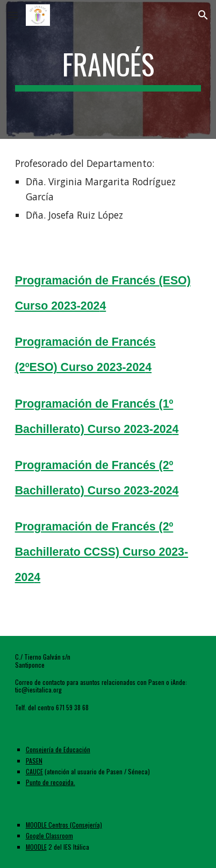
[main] (108, 69)
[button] (13, 15)
